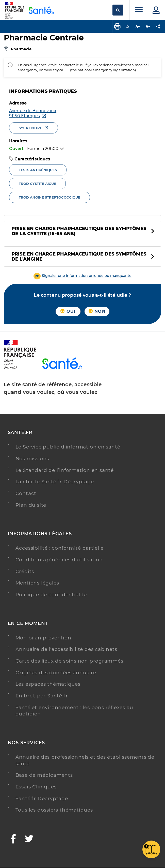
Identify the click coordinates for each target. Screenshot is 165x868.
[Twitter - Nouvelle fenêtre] (29, 839)
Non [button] (97, 311)
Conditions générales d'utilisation (59, 560)
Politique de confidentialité (51, 595)
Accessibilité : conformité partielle (60, 548)
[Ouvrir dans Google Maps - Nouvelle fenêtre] (49, 113)
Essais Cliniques (36, 787)
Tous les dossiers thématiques (54, 810)
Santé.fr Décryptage (42, 798)
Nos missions (32, 459)
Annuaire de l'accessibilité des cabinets (66, 649)
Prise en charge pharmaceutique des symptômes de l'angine (79, 257)
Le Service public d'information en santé (68, 447)
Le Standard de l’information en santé (65, 470)
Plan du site (31, 505)
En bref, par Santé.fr (42, 696)
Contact (26, 493)
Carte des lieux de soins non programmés (69, 661)
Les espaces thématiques (48, 684)
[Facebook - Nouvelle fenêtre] (13, 839)
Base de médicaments (44, 775)
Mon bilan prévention (43, 638)
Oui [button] (68, 311)
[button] (83, 276)
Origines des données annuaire (56, 673)
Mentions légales (37, 583)
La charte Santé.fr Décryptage (55, 482)
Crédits (25, 571)
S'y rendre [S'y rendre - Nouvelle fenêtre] (31, 128)
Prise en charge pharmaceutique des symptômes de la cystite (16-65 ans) (79, 231)
